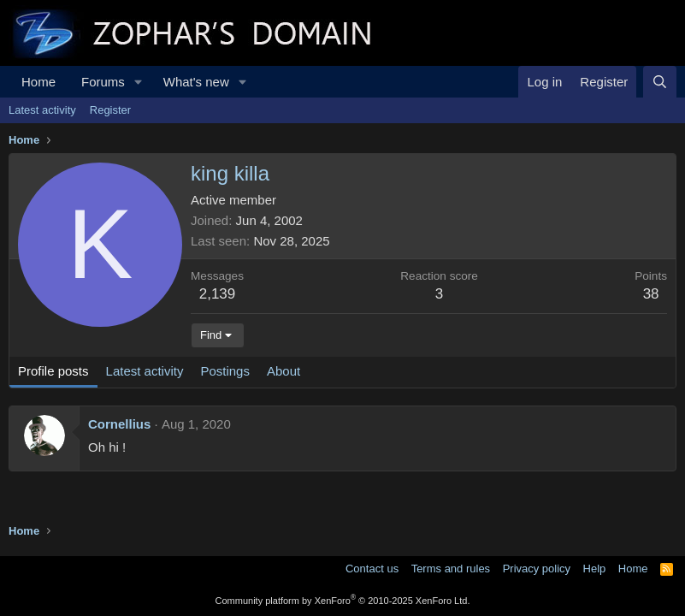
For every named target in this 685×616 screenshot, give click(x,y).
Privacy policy (537, 569)
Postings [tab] (225, 371)
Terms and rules (451, 569)
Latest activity (42, 110)
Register (110, 110)
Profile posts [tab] (53, 371)
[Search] (660, 82)
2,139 (218, 294)
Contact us (372, 569)
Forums (103, 82)
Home (38, 82)
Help (595, 569)
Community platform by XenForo (343, 601)
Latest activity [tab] (145, 371)
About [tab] (283, 371)
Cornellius (119, 424)
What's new (196, 82)
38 (651, 294)
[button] (139, 82)
